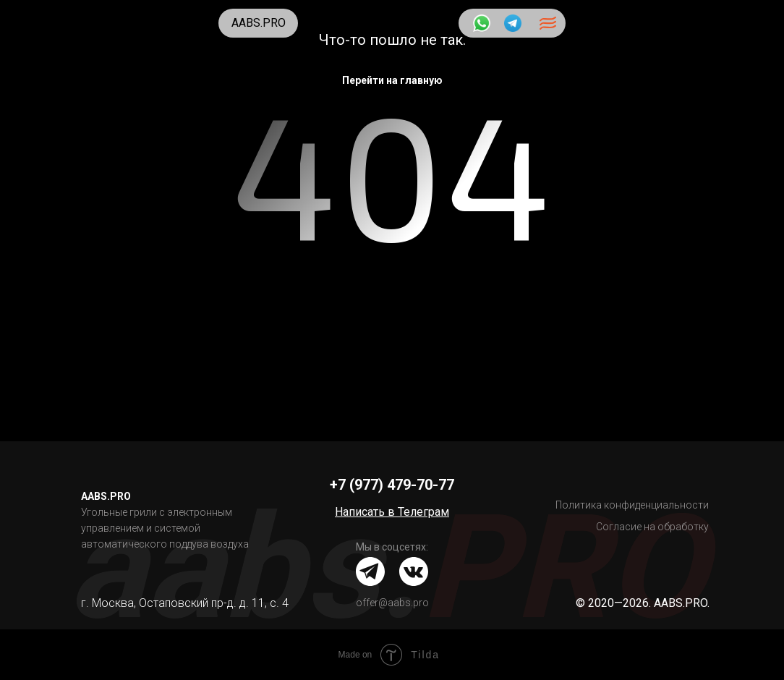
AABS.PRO (259, 23)
